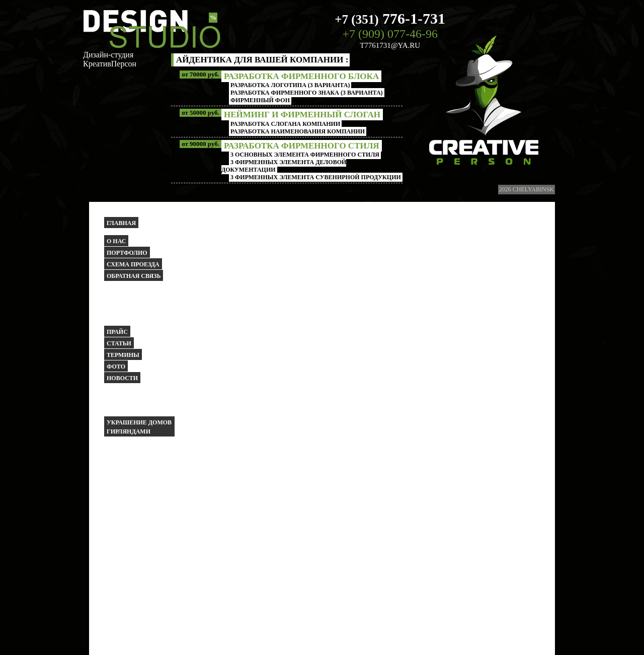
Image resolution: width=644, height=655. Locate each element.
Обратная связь (134, 276)
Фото (116, 367)
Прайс (117, 332)
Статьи (119, 343)
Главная (121, 223)
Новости (122, 378)
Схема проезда (133, 264)
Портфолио (127, 253)
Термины (123, 355)
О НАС (116, 241)
